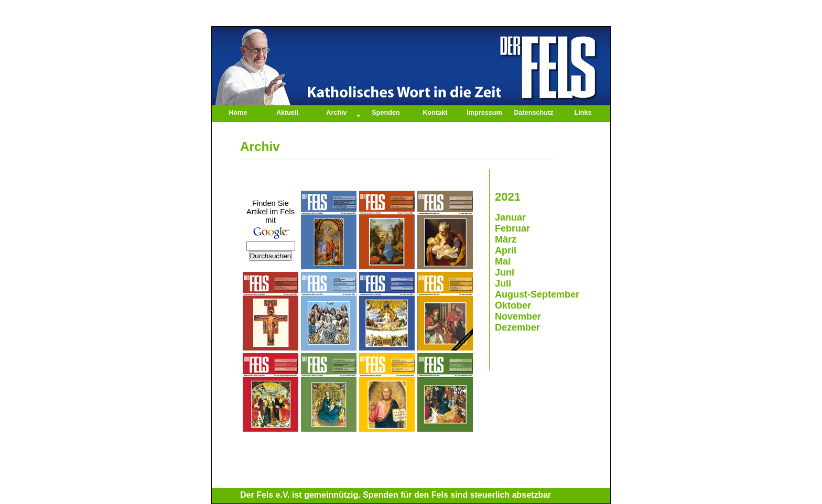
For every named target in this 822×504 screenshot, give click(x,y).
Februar (512, 228)
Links (583, 113)
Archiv (336, 113)
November (518, 316)
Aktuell (287, 113)
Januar (510, 217)
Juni (505, 272)
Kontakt (435, 113)
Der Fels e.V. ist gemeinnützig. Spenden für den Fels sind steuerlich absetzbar (396, 495)
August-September (537, 294)
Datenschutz (533, 113)
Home (238, 113)
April (506, 250)
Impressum (484, 113)
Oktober (513, 305)
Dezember (517, 327)
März (506, 239)
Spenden (386, 113)
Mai (503, 261)
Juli (503, 283)
